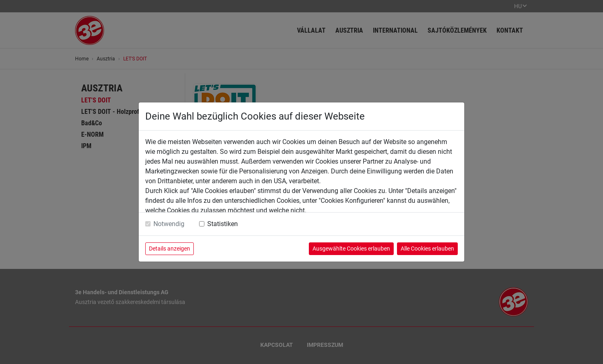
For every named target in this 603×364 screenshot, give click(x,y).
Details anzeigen (170, 249)
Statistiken (223, 224)
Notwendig (169, 224)
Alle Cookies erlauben (427, 249)
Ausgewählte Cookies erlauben (351, 249)
